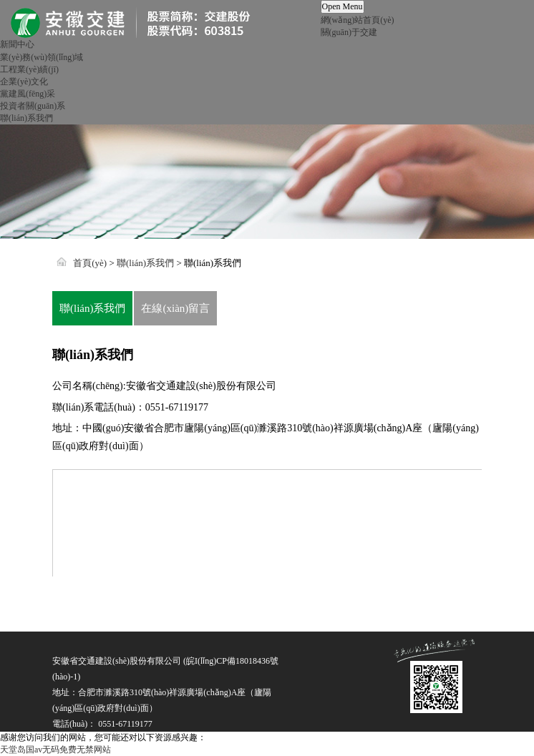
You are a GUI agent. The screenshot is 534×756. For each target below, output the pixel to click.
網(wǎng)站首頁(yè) (358, 20)
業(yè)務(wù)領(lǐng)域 (42, 57)
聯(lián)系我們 (26, 118)
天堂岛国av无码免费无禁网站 (55, 750)
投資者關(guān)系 (33, 106)
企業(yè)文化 (24, 82)
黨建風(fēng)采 (28, 94)
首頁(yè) (90, 263)
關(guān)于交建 (349, 32)
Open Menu (343, 6)
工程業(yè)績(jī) (29, 69)
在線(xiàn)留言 (175, 308)
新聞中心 (17, 44)
